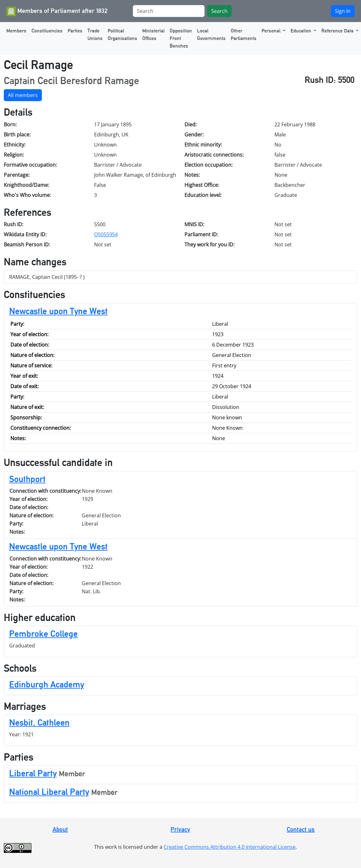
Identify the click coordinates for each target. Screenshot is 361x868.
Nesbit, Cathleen (39, 722)
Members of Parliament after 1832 (57, 11)
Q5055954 (106, 234)
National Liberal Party (49, 792)
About (60, 829)
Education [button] (302, 31)
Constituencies (47, 31)
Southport (27, 479)
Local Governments (211, 34)
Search (219, 11)
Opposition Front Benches (181, 38)
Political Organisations (122, 34)
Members (16, 31)
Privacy (180, 829)
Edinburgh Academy (47, 684)
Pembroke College (43, 634)
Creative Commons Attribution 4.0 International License (230, 847)
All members (23, 95)
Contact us (301, 829)
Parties (75, 31)
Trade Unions (95, 34)
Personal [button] (272, 31)
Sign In (343, 11)
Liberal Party (33, 773)
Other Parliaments (244, 34)
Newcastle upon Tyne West (58, 311)
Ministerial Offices (153, 34)
